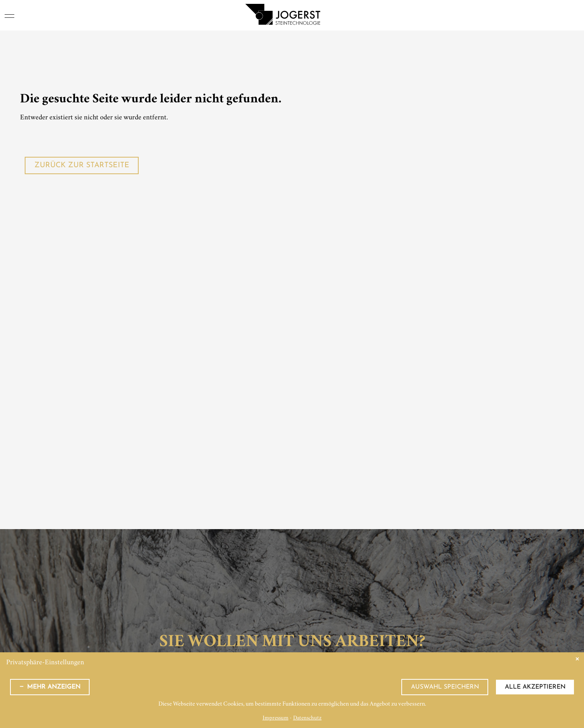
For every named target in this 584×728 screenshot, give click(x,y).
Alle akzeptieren (535, 687)
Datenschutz (307, 719)
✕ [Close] (577, 659)
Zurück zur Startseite (82, 165)
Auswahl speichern (445, 687)
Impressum (276, 719)
